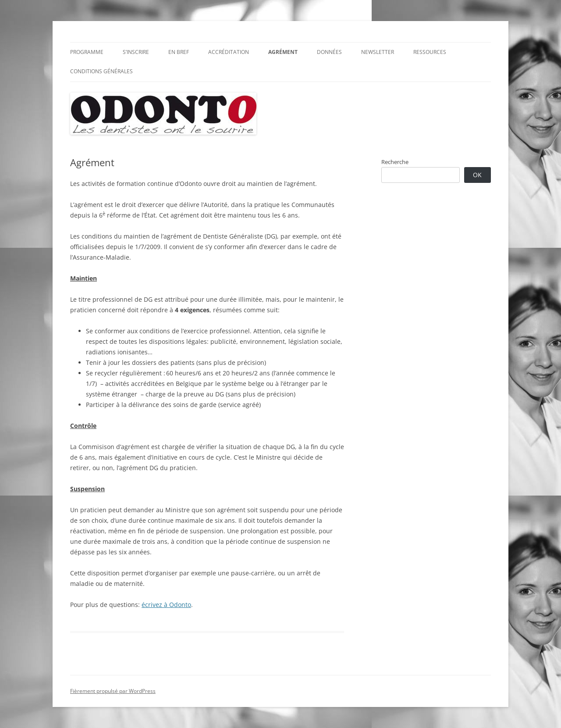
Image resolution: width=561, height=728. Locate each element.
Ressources (430, 52)
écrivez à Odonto (166, 605)
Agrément (283, 52)
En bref (179, 52)
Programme (87, 52)
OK (477, 175)
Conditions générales (101, 71)
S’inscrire (136, 52)
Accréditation (229, 52)
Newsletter (378, 52)
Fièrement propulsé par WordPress (113, 691)
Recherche (395, 162)
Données (329, 52)
